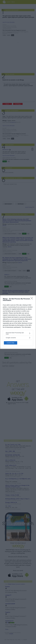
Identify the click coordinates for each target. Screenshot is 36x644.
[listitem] (18, 333)
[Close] (32, 299)
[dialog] (18, 322)
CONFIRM (11, 343)
